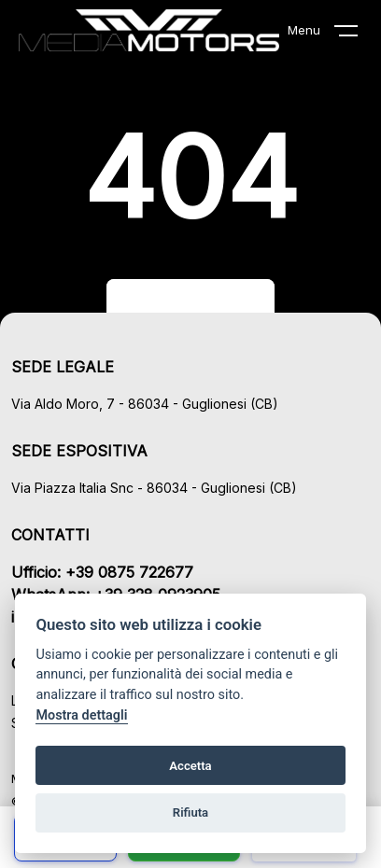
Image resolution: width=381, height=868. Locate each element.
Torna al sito (190, 302)
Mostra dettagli (81, 715)
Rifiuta (190, 812)
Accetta (190, 766)
